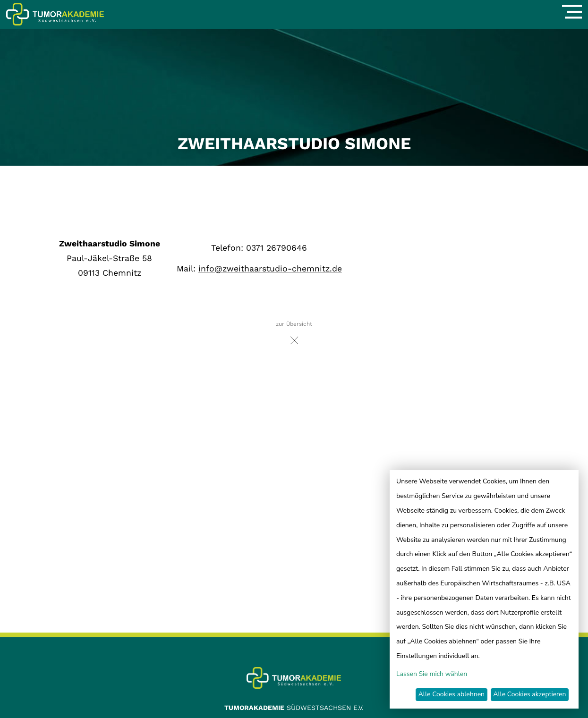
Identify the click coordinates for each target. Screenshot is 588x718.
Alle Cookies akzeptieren (529, 694)
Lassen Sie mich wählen (432, 674)
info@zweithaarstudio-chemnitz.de (270, 269)
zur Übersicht (294, 335)
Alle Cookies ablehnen (452, 694)
